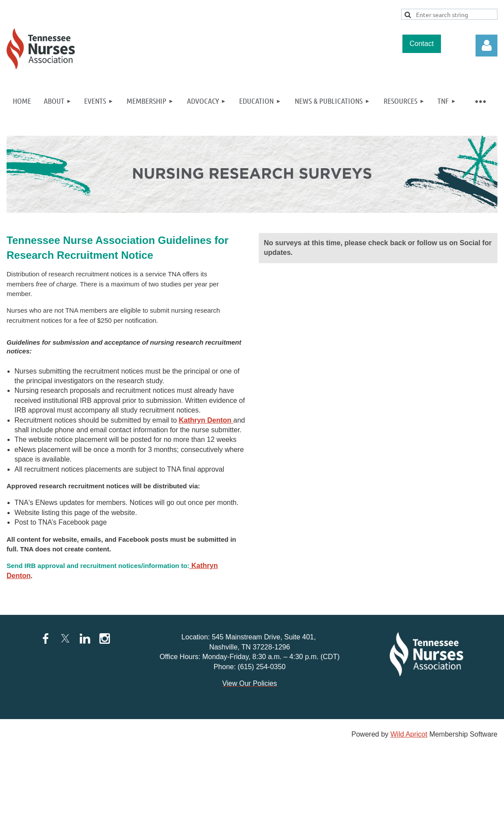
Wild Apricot (409, 734)
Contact (421, 44)
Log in (486, 46)
